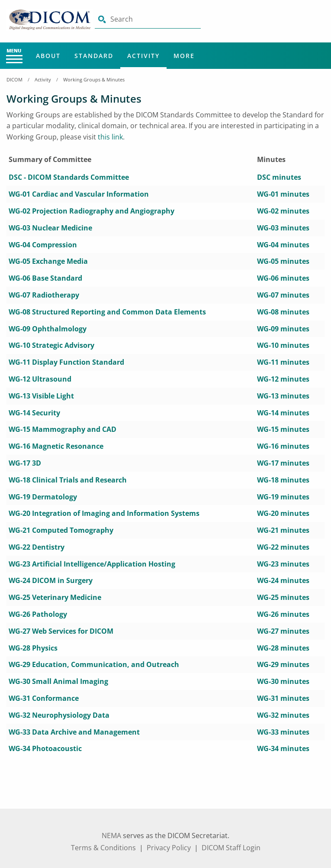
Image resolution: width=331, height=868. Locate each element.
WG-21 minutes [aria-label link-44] (283, 530)
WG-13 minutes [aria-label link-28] (283, 396)
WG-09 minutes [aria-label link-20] (283, 329)
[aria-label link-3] (79, 194)
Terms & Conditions (103, 848)
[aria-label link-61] (58, 681)
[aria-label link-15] (44, 295)
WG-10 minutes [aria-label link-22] (283, 345)
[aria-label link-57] (33, 648)
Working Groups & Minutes (94, 79)
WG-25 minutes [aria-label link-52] (283, 597)
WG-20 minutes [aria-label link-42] (283, 513)
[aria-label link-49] (51, 580)
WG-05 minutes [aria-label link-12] (283, 261)
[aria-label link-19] (48, 329)
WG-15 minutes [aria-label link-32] (283, 429)
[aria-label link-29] (34, 413)
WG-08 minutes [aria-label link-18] (283, 312)
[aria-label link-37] (68, 480)
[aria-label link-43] (61, 530)
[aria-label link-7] (50, 228)
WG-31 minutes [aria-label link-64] (283, 698)
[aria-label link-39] (43, 497)
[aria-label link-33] (56, 446)
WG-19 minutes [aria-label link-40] (283, 497)
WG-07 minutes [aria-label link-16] (283, 295)
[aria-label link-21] (51, 345)
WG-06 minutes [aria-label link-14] (283, 278)
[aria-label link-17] (107, 312)
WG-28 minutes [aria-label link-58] (283, 648)
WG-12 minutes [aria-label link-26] (283, 379)
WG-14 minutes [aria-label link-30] (283, 413)
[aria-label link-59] (94, 664)
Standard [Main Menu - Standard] (94, 56)
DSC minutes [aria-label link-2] (279, 177)
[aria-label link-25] (40, 379)
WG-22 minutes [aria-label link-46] (283, 547)
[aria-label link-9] (43, 245)
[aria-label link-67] (74, 732)
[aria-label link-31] (63, 429)
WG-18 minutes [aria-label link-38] (283, 480)
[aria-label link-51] (55, 597)
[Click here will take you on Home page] (51, 19)
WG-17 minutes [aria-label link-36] (283, 463)
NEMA (111, 836)
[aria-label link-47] (92, 564)
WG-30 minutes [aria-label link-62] (283, 681)
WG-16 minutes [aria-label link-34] (283, 446)
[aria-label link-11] (48, 261)
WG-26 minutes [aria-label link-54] (283, 614)
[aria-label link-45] (37, 547)
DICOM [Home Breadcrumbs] (14, 79)
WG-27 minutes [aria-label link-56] (283, 631)
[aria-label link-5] (92, 211)
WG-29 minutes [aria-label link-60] (283, 664)
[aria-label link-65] (59, 715)
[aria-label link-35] (25, 463)
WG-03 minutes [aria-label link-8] (283, 228)
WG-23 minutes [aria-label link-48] (283, 564)
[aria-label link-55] (61, 631)
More (184, 56)
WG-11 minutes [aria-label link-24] (283, 362)
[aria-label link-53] (38, 614)
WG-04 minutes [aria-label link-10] (283, 245)
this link (110, 137)
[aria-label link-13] (45, 278)
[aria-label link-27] (41, 396)
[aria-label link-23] (66, 362)
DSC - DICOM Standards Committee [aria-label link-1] (69, 177)
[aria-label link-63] (44, 698)
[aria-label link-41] (104, 513)
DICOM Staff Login (231, 848)
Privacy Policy (169, 848)
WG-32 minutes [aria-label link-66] (283, 715)
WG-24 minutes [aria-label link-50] (283, 580)
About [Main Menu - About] (48, 56)
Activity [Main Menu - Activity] (143, 56)
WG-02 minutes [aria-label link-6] (283, 211)
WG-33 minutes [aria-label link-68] (283, 732)
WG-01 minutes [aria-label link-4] (283, 194)
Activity (43, 79)
